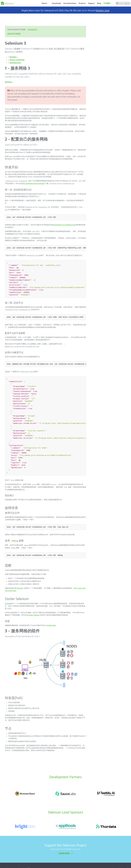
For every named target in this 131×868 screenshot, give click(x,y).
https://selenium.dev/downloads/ (33, 183)
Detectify (20, 588)
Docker (7, 604)
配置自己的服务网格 (17, 60)
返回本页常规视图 (14, 34)
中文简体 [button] (107, 3)
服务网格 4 (9, 82)
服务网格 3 (13, 57)
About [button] (44, 3)
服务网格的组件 (15, 63)
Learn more (65, 853)
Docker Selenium (34, 615)
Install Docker (51, 625)
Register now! (103, 10)
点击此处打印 (32, 30)
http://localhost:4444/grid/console (64, 225)
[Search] (123, 3)
